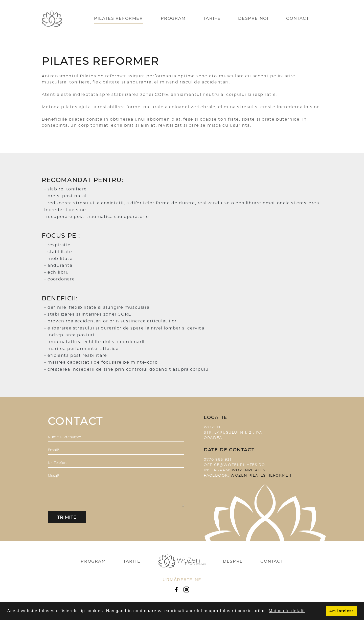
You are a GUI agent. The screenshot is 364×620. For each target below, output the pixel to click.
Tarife (212, 18)
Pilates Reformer (119, 18)
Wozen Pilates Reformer (261, 476)
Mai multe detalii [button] (287, 611)
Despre (233, 561)
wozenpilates (249, 470)
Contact (298, 18)
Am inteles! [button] (341, 611)
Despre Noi (253, 18)
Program (173, 18)
